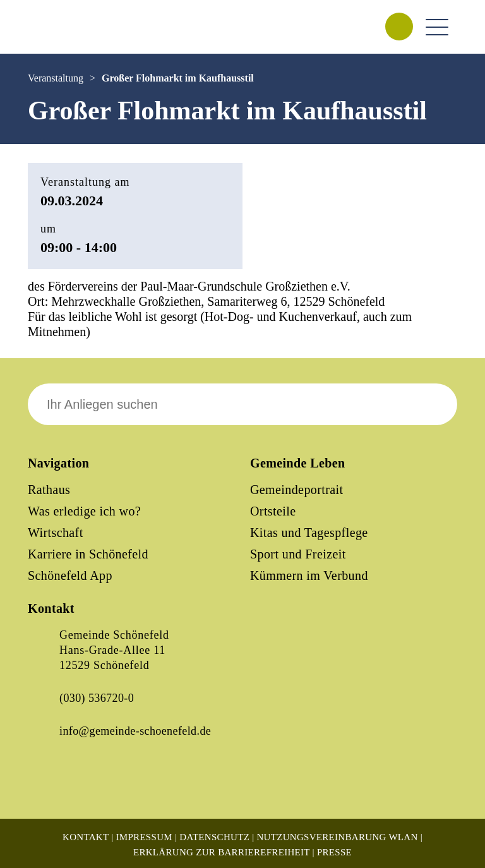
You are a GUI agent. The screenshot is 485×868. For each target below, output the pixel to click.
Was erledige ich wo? (84, 511)
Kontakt (86, 837)
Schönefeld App (70, 576)
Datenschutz (214, 837)
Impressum (144, 837)
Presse (334, 852)
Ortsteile (273, 511)
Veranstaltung (56, 78)
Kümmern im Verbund (309, 576)
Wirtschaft (56, 533)
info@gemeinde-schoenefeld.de (135, 731)
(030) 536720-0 (97, 698)
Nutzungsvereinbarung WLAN (337, 837)
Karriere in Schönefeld (88, 554)
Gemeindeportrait (296, 490)
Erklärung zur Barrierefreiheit (222, 852)
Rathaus (49, 490)
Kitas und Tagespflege (309, 533)
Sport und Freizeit (298, 554)
